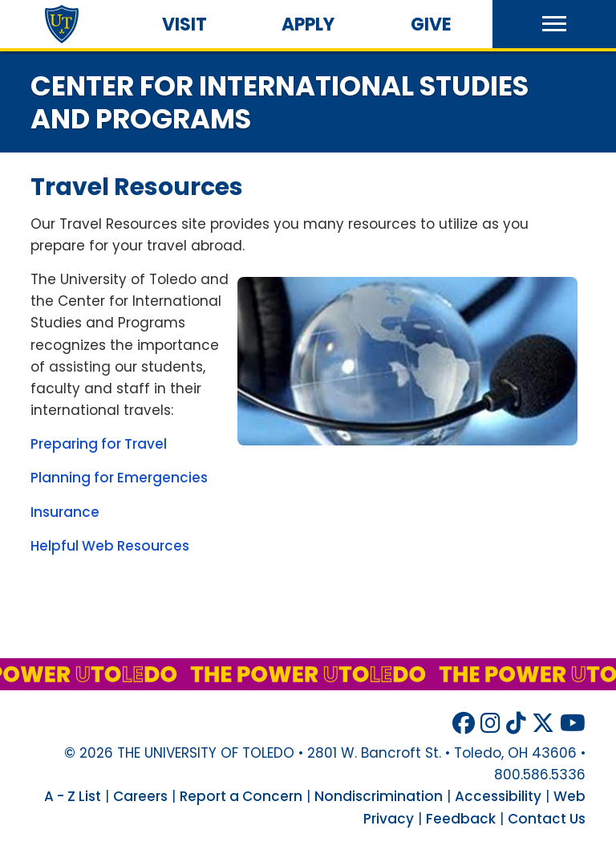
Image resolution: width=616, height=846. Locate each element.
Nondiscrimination (379, 796)
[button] (554, 24)
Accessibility (498, 796)
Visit (184, 24)
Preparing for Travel (99, 444)
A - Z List (73, 796)
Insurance (65, 512)
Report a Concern (241, 796)
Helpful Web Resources (110, 546)
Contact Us (547, 819)
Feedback (461, 819)
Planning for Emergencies (119, 478)
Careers (140, 796)
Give (431, 24)
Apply (308, 24)
